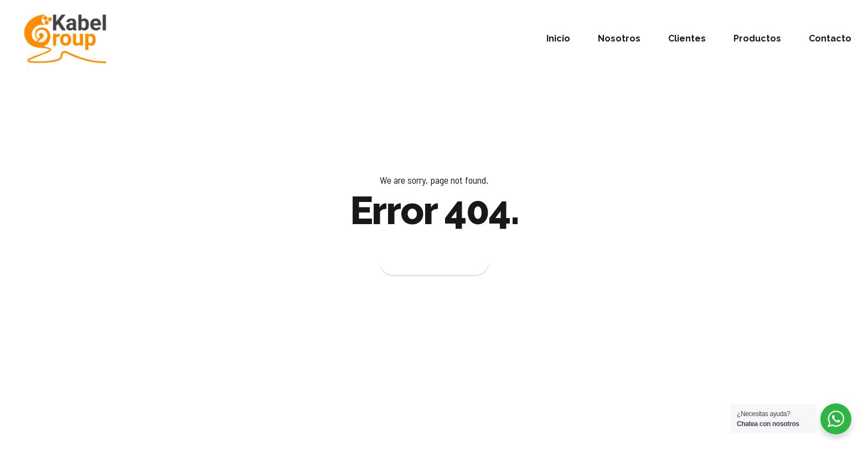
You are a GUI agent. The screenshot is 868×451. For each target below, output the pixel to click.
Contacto (830, 38)
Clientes (687, 38)
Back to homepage (434, 261)
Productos (757, 38)
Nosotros (619, 38)
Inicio (558, 38)
